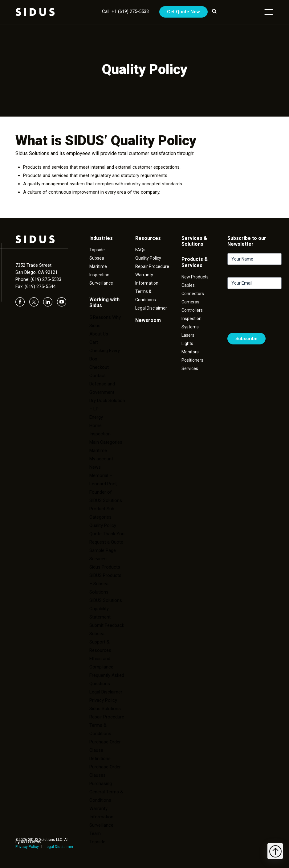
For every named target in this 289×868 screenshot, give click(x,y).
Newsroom (148, 320)
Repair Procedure (152, 266)
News (95, 467)
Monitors (190, 352)
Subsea (97, 258)
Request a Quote (106, 542)
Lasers (188, 335)
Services (98, 559)
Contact (98, 376)
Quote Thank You (107, 534)
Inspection (99, 275)
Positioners (192, 360)
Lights (187, 343)
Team (95, 833)
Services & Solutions (194, 241)
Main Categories (106, 442)
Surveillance (101, 283)
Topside (97, 250)
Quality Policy (103, 525)
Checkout (99, 367)
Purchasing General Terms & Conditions (106, 792)
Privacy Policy (27, 847)
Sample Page (103, 550)
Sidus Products (105, 567)
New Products (195, 277)
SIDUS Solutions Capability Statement (106, 609)
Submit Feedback (107, 625)
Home (96, 426)
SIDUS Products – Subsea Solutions (105, 584)
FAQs (140, 250)
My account (101, 459)
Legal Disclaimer (59, 847)
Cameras (190, 302)
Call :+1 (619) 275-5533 (125, 11)
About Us (99, 334)
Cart (94, 342)
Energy (96, 417)
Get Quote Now (183, 12)
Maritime (98, 266)
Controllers (192, 310)
